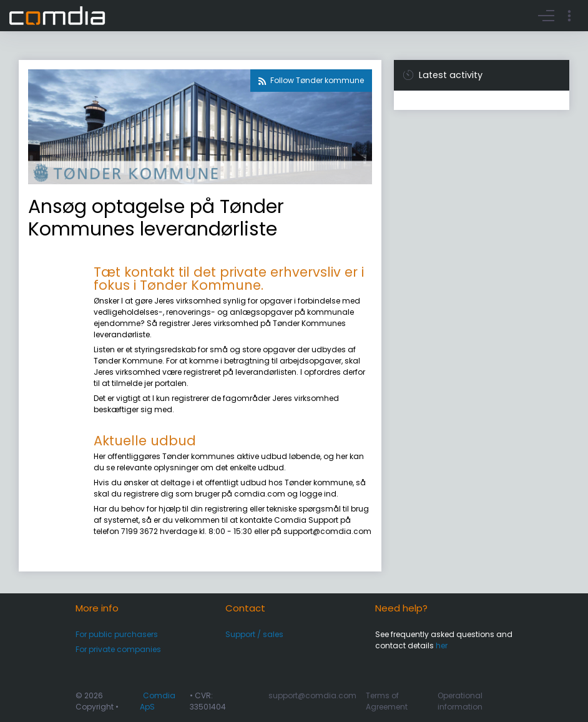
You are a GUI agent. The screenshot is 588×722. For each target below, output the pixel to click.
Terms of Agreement (387, 701)
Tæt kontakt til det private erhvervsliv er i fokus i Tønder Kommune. (229, 279)
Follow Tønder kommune (317, 80)
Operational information (460, 701)
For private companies (118, 649)
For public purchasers (117, 634)
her (442, 645)
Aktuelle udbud (145, 441)
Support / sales (254, 634)
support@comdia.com (312, 695)
